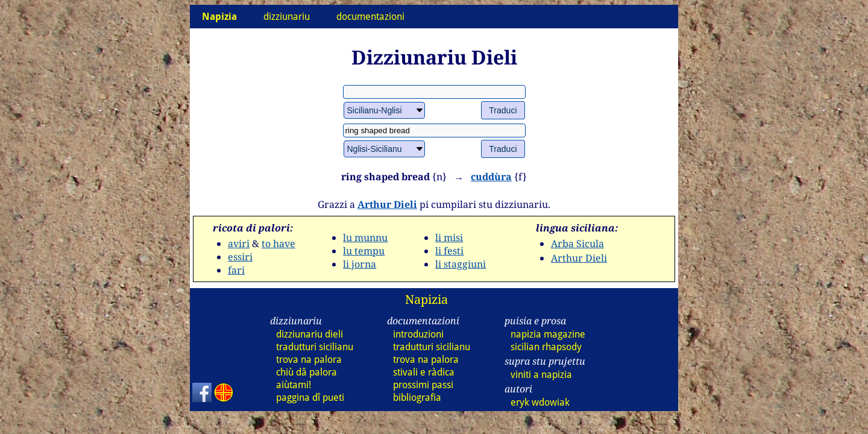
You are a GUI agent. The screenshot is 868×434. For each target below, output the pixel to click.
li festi (449, 251)
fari (236, 270)
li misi (449, 237)
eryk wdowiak (540, 402)
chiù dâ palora (307, 372)
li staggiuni (461, 264)
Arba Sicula (577, 244)
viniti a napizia (541, 375)
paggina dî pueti (310, 398)
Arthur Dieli (387, 204)
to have (278, 244)
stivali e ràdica (424, 372)
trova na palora (309, 360)
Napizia (426, 299)
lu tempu (364, 251)
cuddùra (491, 177)
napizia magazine (548, 334)
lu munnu (365, 237)
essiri (240, 257)
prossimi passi (423, 385)
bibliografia (417, 398)
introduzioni (418, 334)
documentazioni (370, 17)
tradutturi (315, 347)
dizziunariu (287, 17)
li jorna (360, 264)
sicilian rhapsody (546, 347)
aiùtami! (294, 385)
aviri (239, 244)
